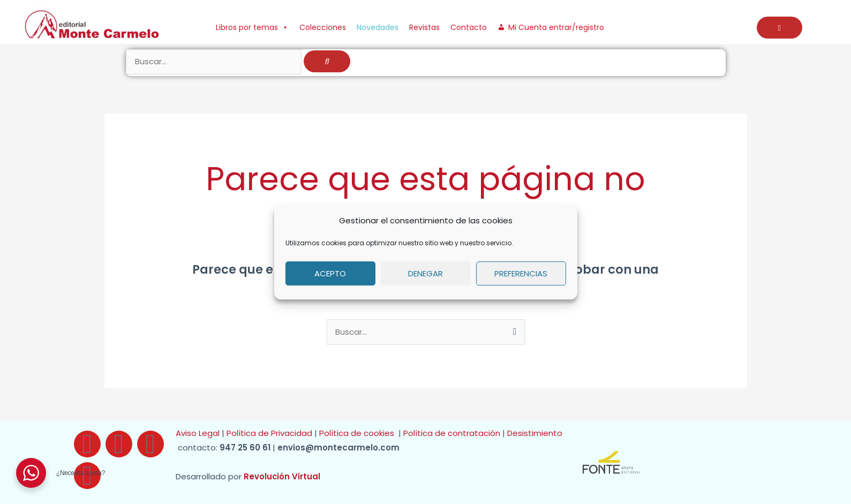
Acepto (330, 273)
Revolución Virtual (282, 477)
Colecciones (323, 27)
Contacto (469, 27)
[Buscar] (327, 62)
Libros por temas (252, 27)
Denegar (425, 273)
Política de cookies (359, 434)
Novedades (378, 27)
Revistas (424, 27)
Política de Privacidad (269, 434)
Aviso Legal (198, 434)
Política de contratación (453, 434)
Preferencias (521, 273)
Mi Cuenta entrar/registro (556, 27)
